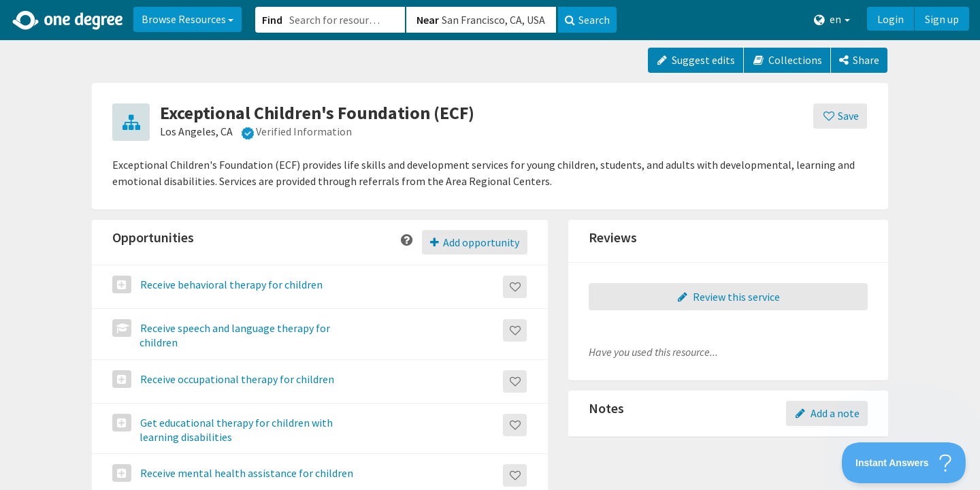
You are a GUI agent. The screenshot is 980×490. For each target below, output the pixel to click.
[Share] (859, 60)
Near (428, 20)
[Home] (68, 20)
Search (587, 20)
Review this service (728, 297)
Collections (787, 60)
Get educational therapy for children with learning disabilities (235, 430)
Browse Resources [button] (187, 19)
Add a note (827, 413)
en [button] (832, 19)
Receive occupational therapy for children (236, 379)
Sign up (942, 19)
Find (272, 20)
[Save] (840, 116)
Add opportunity (475, 242)
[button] (490, 245)
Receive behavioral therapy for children (230, 284)
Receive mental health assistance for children (246, 473)
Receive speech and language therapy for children (234, 335)
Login (891, 19)
